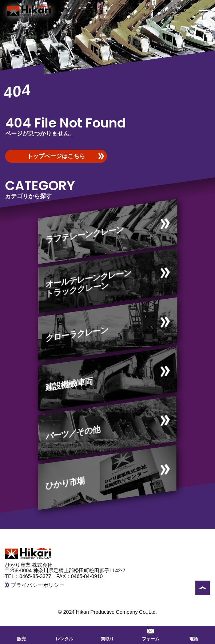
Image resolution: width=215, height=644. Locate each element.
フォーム (151, 634)
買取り (107, 634)
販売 (21, 634)
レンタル (64, 634)
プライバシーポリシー (38, 585)
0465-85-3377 (38, 576)
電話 (194, 634)
